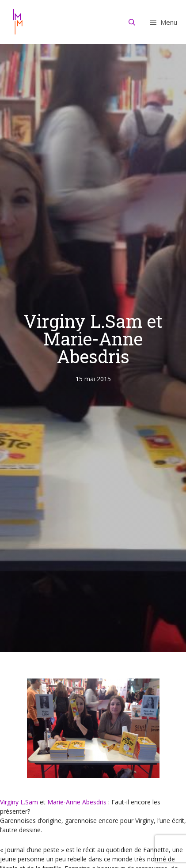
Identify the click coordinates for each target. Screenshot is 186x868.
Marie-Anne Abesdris (77, 802)
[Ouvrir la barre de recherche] (132, 22)
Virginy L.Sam (19, 802)
